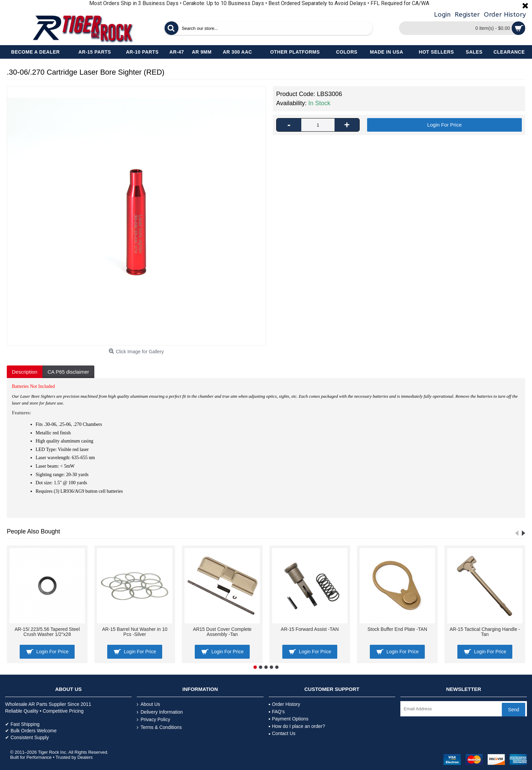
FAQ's (277, 712)
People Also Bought (33, 531)
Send (514, 710)
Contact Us (282, 733)
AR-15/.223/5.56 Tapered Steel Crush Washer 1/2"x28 (47, 632)
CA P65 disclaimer (68, 372)
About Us (148, 704)
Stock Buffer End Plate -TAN (397, 629)
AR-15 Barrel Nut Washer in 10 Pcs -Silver (135, 632)
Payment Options (289, 719)
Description (25, 372)
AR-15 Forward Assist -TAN (310, 629)
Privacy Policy (153, 720)
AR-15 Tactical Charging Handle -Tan (485, 632)
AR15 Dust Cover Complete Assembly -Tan (222, 632)
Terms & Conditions (159, 727)
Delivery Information (160, 712)
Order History (284, 704)
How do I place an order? (297, 726)
